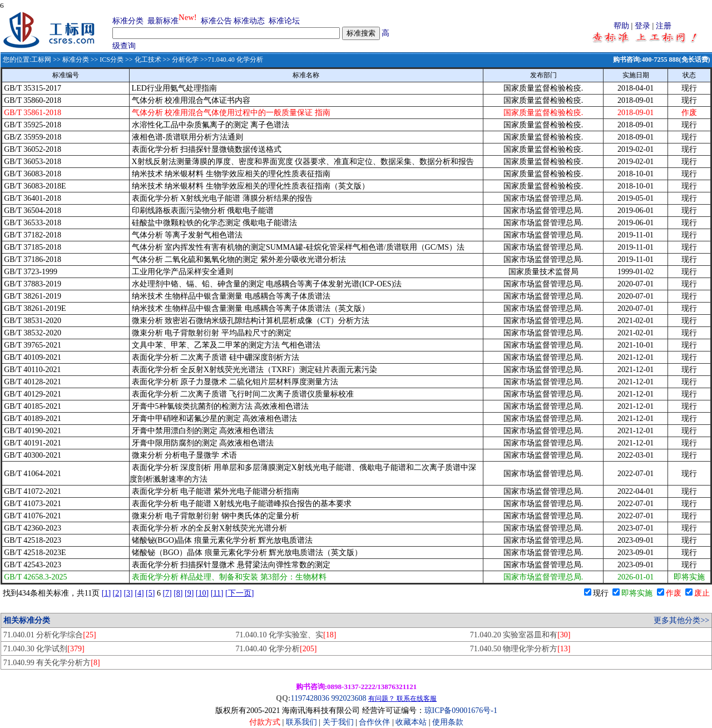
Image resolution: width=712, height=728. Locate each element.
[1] (106, 593)
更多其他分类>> (681, 620)
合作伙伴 (374, 722)
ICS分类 (112, 60)
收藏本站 (411, 722)
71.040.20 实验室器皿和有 (520, 635)
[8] (178, 593)
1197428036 (310, 698)
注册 (664, 26)
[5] (150, 593)
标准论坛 (284, 21)
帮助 (621, 26)
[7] (167, 593)
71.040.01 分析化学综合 (50, 635)
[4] (139, 593)
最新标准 (163, 21)
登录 (642, 26)
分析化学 (185, 60)
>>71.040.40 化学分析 (231, 60)
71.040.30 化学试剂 (44, 649)
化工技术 (148, 60)
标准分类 (128, 21)
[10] (202, 593)
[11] (217, 593)
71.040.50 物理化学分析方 (520, 649)
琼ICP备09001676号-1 (461, 710)
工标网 (41, 60)
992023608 (348, 698)
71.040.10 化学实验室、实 (286, 635)
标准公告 (216, 21)
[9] (189, 593)
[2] (117, 593)
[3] (128, 593)
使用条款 (448, 722)
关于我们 (339, 722)
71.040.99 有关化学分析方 (52, 663)
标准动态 (249, 21)
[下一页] (239, 593)
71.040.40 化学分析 (276, 649)
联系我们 (301, 722)
